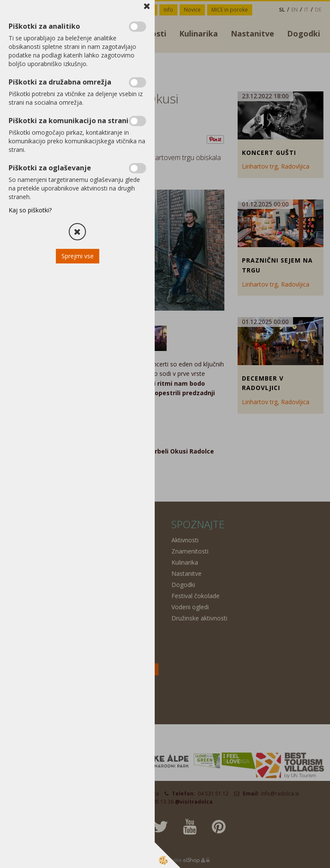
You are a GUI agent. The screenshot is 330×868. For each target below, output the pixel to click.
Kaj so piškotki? (30, 210)
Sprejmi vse (78, 256)
